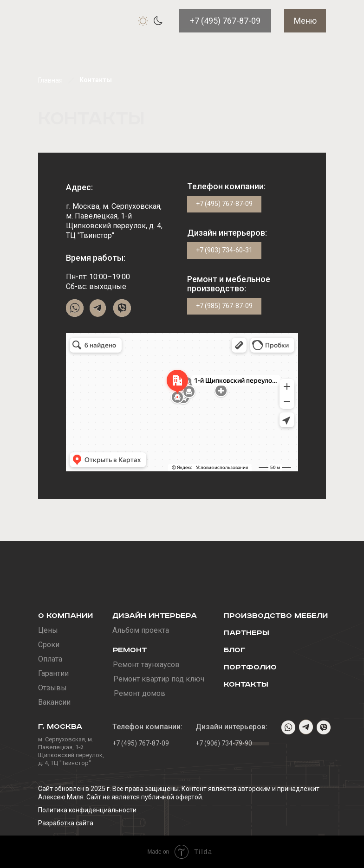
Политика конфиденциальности (87, 810)
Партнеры (247, 633)
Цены (48, 630)
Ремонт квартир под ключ (159, 679)
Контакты (246, 685)
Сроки (49, 645)
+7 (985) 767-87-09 (224, 306)
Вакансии (54, 702)
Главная (50, 80)
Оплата (50, 659)
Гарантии (53, 673)
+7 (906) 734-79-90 (224, 743)
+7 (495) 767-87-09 (225, 21)
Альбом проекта (141, 630)
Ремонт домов (140, 693)
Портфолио (250, 667)
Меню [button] (305, 21)
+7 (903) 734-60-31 (224, 250)
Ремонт (130, 650)
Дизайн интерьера (155, 616)
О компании (65, 616)
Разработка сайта (66, 823)
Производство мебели (276, 616)
